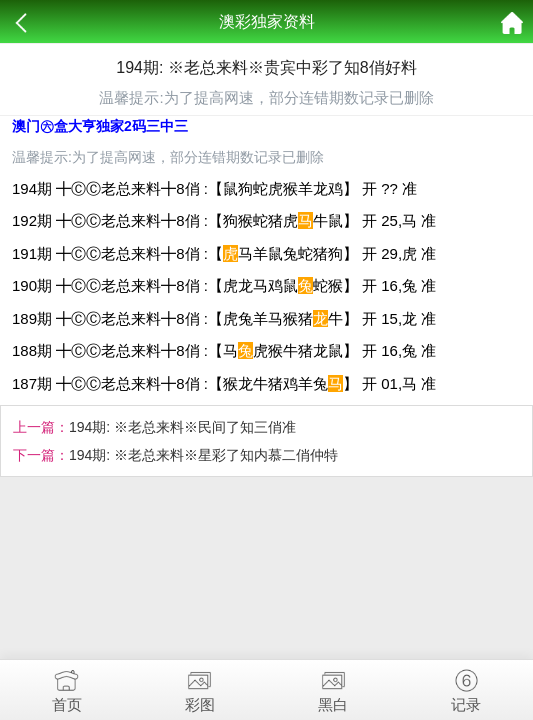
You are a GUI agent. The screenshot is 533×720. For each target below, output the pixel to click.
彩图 (199, 686)
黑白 (333, 686)
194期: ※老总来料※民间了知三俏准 (182, 427)
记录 (466, 686)
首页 (66, 686)
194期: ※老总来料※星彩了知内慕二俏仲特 (203, 455)
